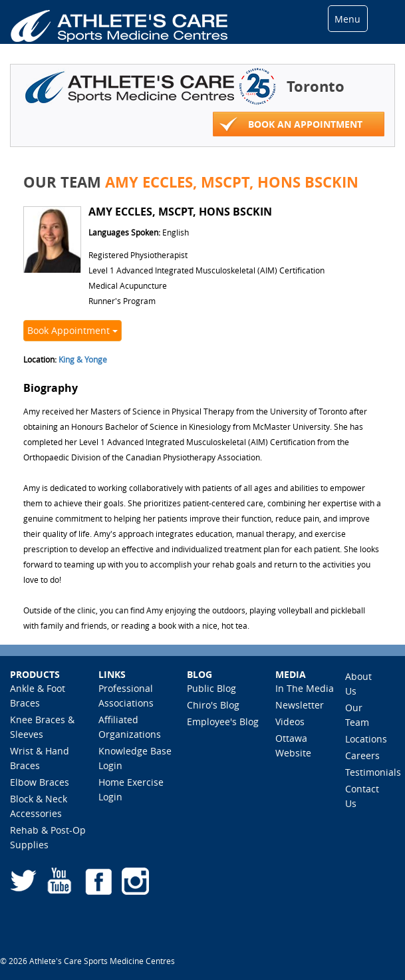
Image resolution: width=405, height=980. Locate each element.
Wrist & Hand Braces (40, 758)
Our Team (357, 715)
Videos (290, 722)
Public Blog (211, 688)
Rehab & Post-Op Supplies (48, 837)
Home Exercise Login (131, 789)
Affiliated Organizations (130, 727)
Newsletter (300, 705)
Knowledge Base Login (135, 758)
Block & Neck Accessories (39, 806)
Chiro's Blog (213, 705)
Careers (362, 755)
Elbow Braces (40, 782)
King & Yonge (83, 359)
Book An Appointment (291, 125)
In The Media (305, 688)
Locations (366, 739)
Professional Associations (126, 696)
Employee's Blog (223, 722)
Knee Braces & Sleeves (42, 727)
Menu (347, 19)
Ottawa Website (293, 745)
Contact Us (362, 796)
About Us (358, 684)
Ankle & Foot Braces (38, 696)
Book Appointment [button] (72, 330)
